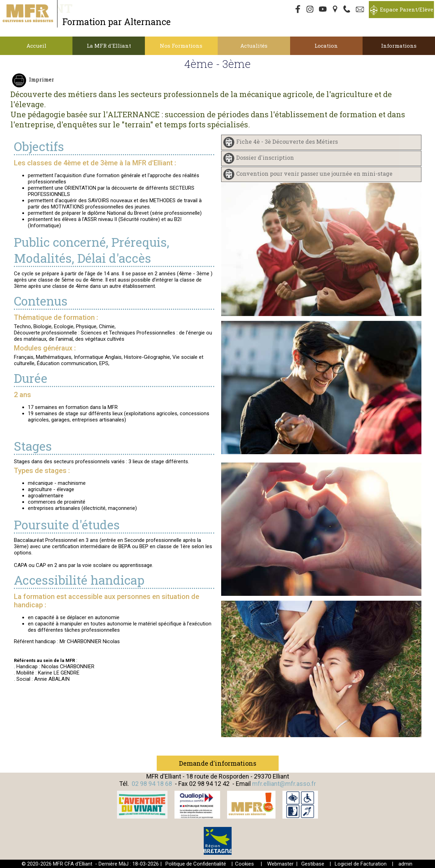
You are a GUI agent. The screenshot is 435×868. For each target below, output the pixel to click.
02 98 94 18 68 (152, 784)
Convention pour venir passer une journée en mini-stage (314, 173)
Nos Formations (181, 46)
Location (326, 46)
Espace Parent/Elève (407, 9)
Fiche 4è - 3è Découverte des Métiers (287, 141)
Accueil (36, 46)
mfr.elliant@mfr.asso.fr (284, 784)
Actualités (254, 46)
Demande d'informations (218, 763)
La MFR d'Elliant (109, 46)
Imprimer (41, 79)
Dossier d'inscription (265, 157)
